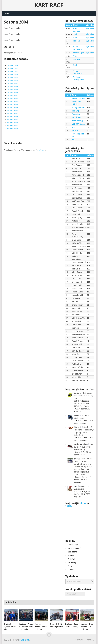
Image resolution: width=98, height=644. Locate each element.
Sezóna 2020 (13, 114)
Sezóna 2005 (13, 68)
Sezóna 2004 (13, 65)
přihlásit (42, 150)
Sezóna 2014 (13, 95)
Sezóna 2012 (13, 89)
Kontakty (90, 640)
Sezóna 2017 (13, 105)
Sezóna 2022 (13, 120)
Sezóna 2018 (13, 108)
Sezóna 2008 (13, 77)
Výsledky (90, 28)
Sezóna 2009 (13, 80)
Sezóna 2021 (13, 117)
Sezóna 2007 (13, 74)
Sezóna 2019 (13, 111)
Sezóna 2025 (13, 129)
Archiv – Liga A (74, 545)
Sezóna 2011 (13, 86)
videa (83, 503)
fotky (69, 506)
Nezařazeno (72, 552)
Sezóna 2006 (13, 71)
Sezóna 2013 (13, 92)
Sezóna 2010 (13, 83)
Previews (71, 559)
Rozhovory (72, 562)
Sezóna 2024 (13, 126)
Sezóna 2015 (13, 98)
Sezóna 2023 (13, 123)
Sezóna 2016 (13, 102)
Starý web (79, 640)
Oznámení (72, 555)
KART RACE (49, 5)
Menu (7, 14)
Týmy (70, 566)
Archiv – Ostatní (74, 548)
